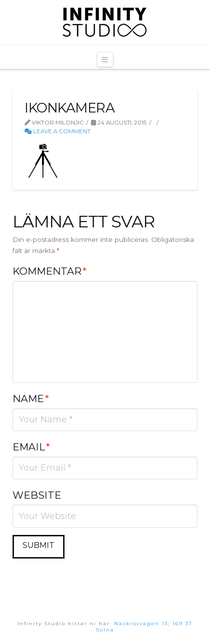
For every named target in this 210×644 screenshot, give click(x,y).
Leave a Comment (58, 131)
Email (31, 447)
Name (31, 399)
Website (37, 495)
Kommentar (49, 271)
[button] (105, 60)
